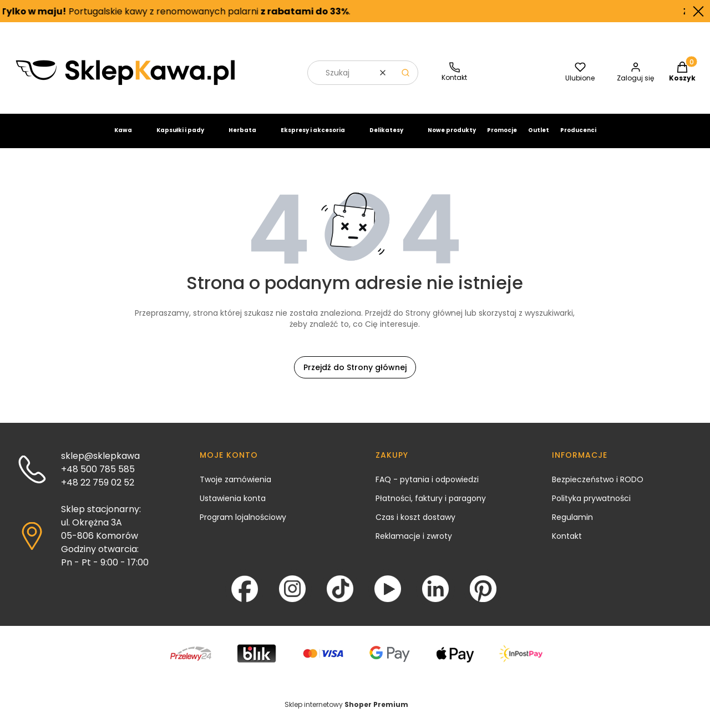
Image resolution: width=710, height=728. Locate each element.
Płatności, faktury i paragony (431, 507)
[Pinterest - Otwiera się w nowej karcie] (483, 598)
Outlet (539, 139)
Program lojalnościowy (243, 526)
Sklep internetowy (346, 713)
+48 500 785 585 (98, 478)
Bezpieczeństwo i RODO (598, 488)
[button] (405, 82)
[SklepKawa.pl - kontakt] (454, 82)
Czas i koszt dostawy (415, 526)
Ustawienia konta (233, 507)
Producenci (578, 139)
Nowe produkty (452, 139)
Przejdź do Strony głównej (355, 376)
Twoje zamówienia (235, 488)
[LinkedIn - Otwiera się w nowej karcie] (435, 598)
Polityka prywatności (591, 507)
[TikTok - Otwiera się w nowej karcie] (340, 598)
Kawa (123, 139)
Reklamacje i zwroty (414, 545)
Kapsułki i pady (180, 139)
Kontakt (567, 545)
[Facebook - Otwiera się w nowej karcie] (245, 598)
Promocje (502, 139)
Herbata (242, 139)
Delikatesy (386, 139)
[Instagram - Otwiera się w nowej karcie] (292, 598)
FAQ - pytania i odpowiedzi (427, 488)
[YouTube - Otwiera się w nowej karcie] (388, 598)
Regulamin (572, 526)
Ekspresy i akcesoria (313, 139)
